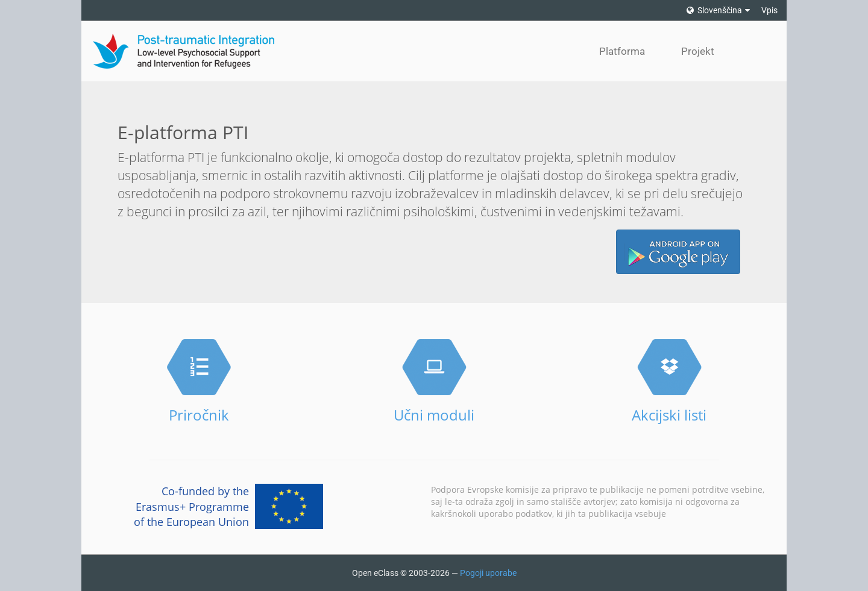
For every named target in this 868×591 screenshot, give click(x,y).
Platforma (622, 51)
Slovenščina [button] (719, 10)
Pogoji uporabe (488, 573)
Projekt (698, 51)
